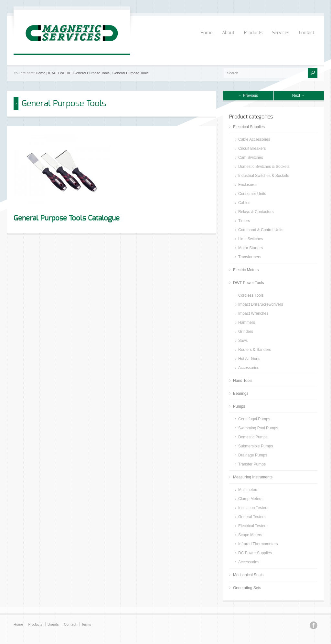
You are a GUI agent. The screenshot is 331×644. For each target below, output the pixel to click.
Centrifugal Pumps (254, 419)
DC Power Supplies (255, 553)
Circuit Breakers (252, 148)
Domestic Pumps (253, 437)
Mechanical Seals (248, 575)
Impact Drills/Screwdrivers (261, 304)
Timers (244, 221)
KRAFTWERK (59, 73)
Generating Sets (247, 588)
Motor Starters (251, 248)
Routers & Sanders (255, 350)
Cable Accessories (254, 139)
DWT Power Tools (249, 283)
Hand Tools (243, 381)
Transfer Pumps (252, 464)
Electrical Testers (253, 526)
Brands (53, 624)
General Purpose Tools (91, 73)
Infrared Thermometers (258, 544)
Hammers (247, 322)
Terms (86, 624)
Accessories (249, 368)
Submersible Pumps (256, 446)
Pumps (239, 406)
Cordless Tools (251, 295)
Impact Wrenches (253, 313)
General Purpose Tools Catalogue (67, 218)
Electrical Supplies (249, 127)
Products (253, 33)
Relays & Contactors (256, 212)
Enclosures (248, 185)
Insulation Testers (253, 508)
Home (206, 33)
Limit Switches (251, 239)
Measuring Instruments (253, 477)
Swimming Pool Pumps (258, 428)
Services (281, 33)
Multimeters (248, 490)
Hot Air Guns (249, 359)
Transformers (250, 257)
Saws (243, 341)
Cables (244, 203)
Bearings (241, 394)
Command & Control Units (261, 230)
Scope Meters (250, 535)
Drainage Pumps (253, 455)
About (228, 33)
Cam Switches (251, 158)
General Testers (252, 517)
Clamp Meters (250, 499)
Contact (307, 33)
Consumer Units (252, 194)
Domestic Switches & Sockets (264, 167)
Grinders (246, 332)
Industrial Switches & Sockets (264, 176)
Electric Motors (246, 270)
